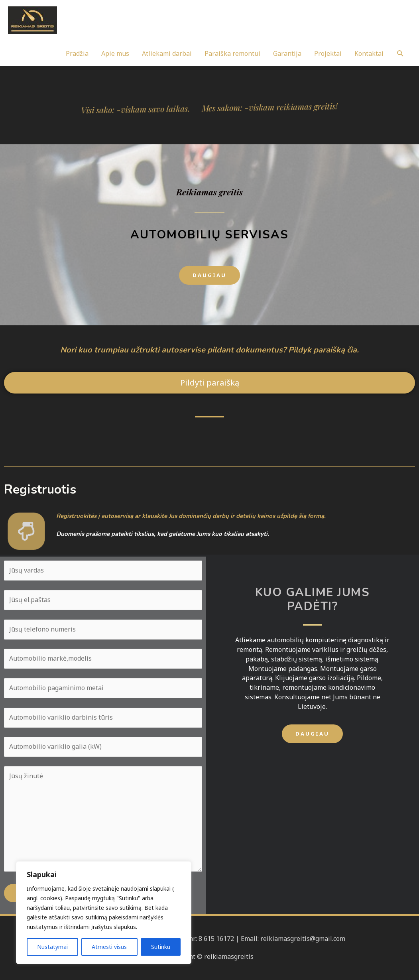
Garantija (287, 53)
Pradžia (77, 53)
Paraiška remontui (232, 53)
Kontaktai (369, 53)
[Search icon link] (400, 54)
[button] (209, 275)
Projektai (328, 53)
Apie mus (115, 53)
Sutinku (161, 947)
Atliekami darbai (167, 53)
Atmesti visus (109, 947)
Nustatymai (52, 947)
